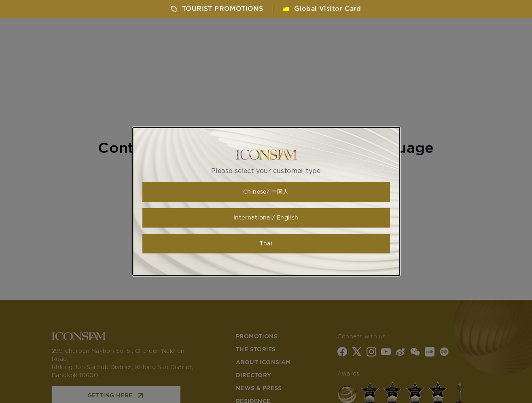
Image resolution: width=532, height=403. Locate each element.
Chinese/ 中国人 (266, 192)
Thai (266, 244)
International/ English (266, 218)
